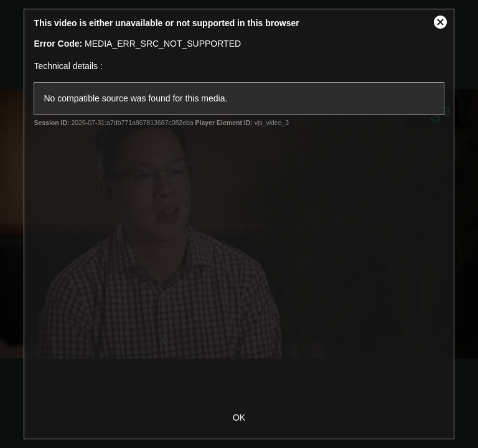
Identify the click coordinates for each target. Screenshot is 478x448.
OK (239, 418)
